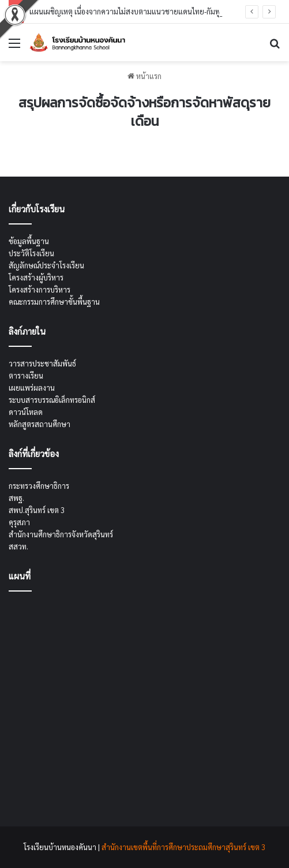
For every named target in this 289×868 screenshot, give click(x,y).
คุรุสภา (19, 522)
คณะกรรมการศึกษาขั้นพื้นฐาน (54, 302)
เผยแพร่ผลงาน (32, 388)
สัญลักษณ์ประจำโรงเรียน (46, 265)
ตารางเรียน (26, 375)
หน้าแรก (144, 76)
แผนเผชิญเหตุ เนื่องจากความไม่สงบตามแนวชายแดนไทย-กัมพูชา (129, 11)
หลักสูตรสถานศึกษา (40, 424)
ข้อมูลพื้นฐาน (29, 241)
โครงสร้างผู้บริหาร (36, 277)
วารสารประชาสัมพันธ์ (42, 363)
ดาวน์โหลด (26, 412)
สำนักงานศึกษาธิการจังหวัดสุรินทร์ (61, 534)
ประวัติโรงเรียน (31, 253)
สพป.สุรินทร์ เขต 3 (37, 510)
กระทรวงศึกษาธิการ (39, 486)
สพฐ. (16, 498)
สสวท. (18, 546)
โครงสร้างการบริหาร (40, 289)
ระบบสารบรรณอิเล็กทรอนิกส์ (52, 400)
